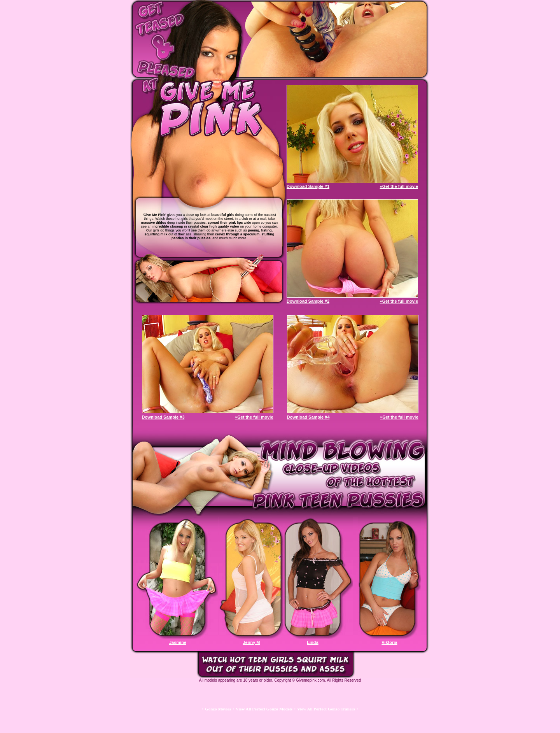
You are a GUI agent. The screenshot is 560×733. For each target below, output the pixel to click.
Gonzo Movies (218, 709)
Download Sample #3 (163, 417)
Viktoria (389, 642)
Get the (400, 186)
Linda (312, 642)
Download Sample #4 (308, 417)
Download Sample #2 (308, 301)
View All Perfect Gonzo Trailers (326, 709)
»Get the (389, 301)
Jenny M (251, 642)
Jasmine (178, 642)
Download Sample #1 (308, 186)
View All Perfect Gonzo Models (264, 709)
